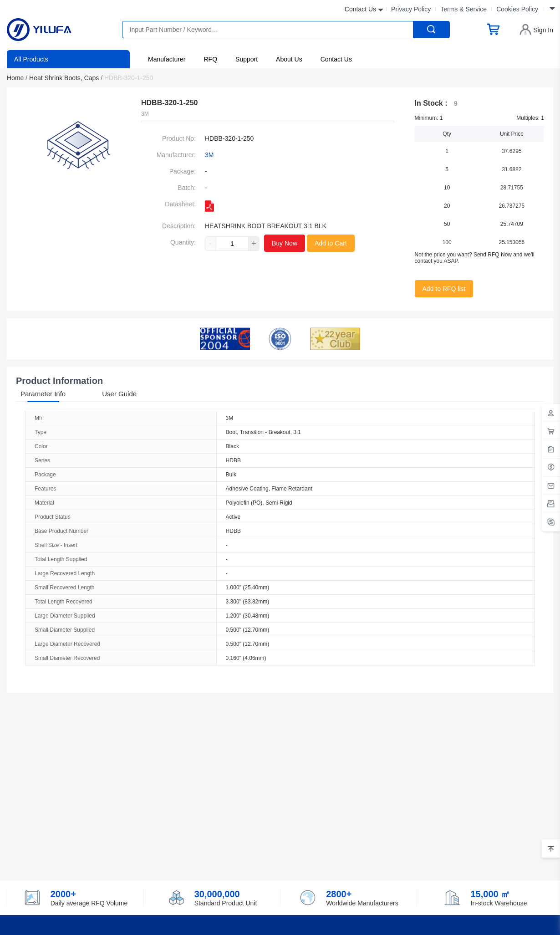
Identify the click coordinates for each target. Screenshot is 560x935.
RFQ (210, 59)
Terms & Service (463, 9)
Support (247, 59)
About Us (289, 59)
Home (17, 78)
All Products (31, 59)
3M (209, 155)
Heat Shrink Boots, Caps (66, 78)
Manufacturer (167, 59)
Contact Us (336, 59)
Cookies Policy (517, 9)
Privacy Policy (411, 9)
